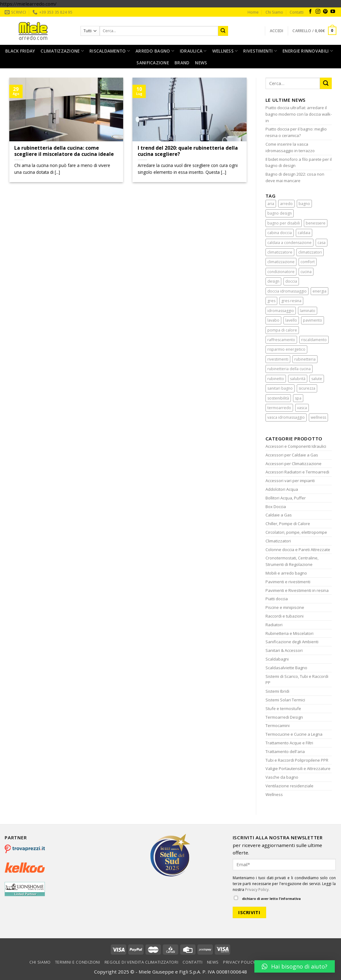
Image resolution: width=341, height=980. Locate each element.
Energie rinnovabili (308, 51)
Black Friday (20, 51)
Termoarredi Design (284, 717)
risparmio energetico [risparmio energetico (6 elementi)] (286, 349)
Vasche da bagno (282, 777)
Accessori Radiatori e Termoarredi (297, 472)
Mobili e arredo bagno (286, 573)
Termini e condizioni (78, 962)
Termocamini (278, 725)
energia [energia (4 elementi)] (319, 291)
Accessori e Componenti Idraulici (296, 446)
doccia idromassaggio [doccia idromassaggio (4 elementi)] (287, 291)
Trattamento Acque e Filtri (289, 743)
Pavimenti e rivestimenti (288, 582)
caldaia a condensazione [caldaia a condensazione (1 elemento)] (289, 243)
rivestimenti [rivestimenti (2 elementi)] (278, 359)
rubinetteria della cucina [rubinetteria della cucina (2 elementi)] (289, 369)
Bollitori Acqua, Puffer (286, 498)
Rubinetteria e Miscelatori (289, 633)
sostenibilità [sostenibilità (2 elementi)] (278, 398)
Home (253, 12)
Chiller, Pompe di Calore (288, 524)
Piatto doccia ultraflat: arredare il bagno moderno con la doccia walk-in (299, 114)
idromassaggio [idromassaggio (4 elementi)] (281, 311)
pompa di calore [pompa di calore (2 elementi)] (282, 330)
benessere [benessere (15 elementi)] (316, 223)
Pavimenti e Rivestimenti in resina (297, 590)
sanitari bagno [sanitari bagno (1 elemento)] (280, 388)
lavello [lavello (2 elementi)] (291, 320)
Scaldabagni (277, 659)
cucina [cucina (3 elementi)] (306, 272)
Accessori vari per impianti (290, 481)
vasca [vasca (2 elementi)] (302, 408)
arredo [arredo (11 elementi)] (286, 204)
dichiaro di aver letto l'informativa (267, 898)
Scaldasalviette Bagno (286, 668)
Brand (182, 63)
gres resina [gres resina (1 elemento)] (291, 301)
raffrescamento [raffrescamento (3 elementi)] (281, 340)
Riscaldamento (110, 51)
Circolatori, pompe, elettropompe (296, 532)
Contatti (297, 12)
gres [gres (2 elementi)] (271, 301)
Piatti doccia (277, 599)
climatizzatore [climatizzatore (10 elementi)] (280, 252)
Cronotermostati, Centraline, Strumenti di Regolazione (292, 561)
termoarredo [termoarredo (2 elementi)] (279, 408)
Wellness (225, 51)
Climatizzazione (62, 51)
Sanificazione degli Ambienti (292, 642)
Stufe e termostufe (283, 708)
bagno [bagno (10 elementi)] (304, 204)
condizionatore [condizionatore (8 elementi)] (281, 272)
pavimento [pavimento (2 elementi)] (313, 320)
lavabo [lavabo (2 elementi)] (273, 320)
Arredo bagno (155, 51)
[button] (295, 966)
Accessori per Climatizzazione (294, 464)
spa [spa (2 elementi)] (298, 398)
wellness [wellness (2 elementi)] (318, 417)
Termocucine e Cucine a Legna (294, 734)
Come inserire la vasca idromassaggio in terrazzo (290, 147)
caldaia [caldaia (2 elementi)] (304, 233)
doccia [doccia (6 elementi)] (291, 281)
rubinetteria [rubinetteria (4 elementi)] (305, 359)
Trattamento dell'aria (285, 751)
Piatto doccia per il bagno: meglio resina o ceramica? (296, 132)
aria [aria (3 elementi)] (271, 204)
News (201, 63)
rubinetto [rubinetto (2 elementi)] (276, 379)
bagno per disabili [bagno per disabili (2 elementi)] (284, 223)
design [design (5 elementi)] (273, 281)
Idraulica (193, 51)
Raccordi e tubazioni (285, 616)
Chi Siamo (274, 12)
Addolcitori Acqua (282, 489)
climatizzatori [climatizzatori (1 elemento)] (310, 252)
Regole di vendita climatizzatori (142, 962)
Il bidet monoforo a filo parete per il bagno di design (299, 163)
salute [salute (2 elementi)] (317, 379)
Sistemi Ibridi (277, 691)
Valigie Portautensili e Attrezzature (298, 768)
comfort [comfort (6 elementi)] (308, 262)
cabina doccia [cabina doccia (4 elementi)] (280, 233)
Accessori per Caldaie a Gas (292, 455)
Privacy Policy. (257, 890)
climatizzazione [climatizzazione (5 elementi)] (281, 262)
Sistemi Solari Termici (285, 700)
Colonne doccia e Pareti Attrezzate (298, 550)
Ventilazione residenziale (289, 786)
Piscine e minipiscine (285, 607)
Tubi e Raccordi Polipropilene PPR (297, 760)
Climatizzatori (278, 541)
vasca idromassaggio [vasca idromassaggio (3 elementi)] (286, 417)
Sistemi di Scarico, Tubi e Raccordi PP (297, 680)
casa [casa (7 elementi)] (322, 243)
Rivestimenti (260, 51)
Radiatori (274, 625)
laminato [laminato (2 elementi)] (308, 311)
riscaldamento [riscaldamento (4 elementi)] (314, 340)
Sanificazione (153, 63)
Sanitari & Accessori (284, 650)
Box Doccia (276, 507)
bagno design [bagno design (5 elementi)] (280, 213)
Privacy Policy (239, 962)
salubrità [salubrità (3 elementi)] (298, 379)
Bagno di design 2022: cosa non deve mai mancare (295, 177)
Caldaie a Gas (279, 515)
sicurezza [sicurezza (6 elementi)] (307, 388)
